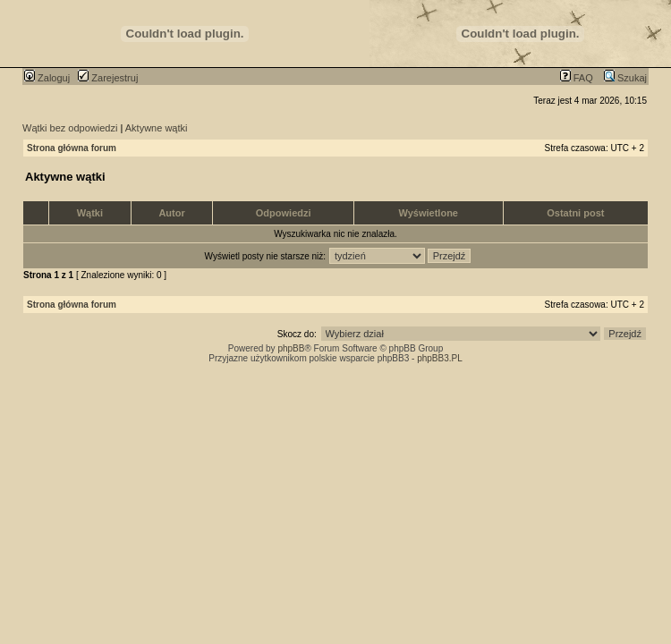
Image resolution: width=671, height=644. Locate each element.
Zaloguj (47, 78)
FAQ (577, 78)
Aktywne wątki (157, 128)
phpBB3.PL (440, 358)
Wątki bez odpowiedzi (70, 128)
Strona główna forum (72, 148)
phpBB (291, 348)
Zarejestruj (108, 78)
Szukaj (625, 78)
